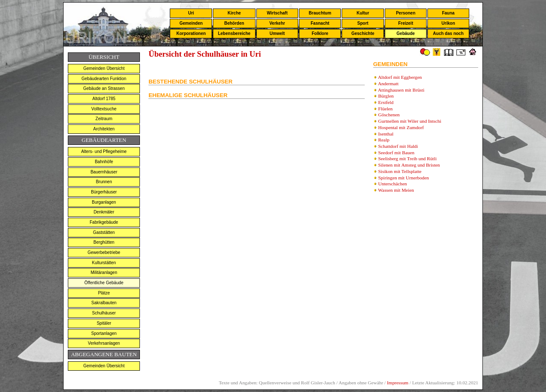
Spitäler (104, 323)
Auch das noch (448, 33)
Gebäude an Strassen (104, 88)
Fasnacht (320, 23)
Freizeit (405, 23)
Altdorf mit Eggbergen (400, 77)
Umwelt (277, 33)
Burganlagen (104, 202)
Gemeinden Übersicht (104, 68)
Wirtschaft (277, 13)
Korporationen (191, 33)
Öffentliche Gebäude (104, 283)
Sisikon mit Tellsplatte (400, 171)
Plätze (104, 293)
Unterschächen (393, 184)
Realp (384, 140)
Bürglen (386, 96)
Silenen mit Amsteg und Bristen (409, 165)
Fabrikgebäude (104, 222)
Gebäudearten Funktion (104, 79)
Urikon (448, 23)
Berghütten (104, 242)
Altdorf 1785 (104, 99)
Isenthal (386, 134)
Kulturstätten (104, 263)
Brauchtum (320, 13)
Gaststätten (104, 232)
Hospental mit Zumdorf (401, 127)
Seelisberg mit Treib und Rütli (408, 159)
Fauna (448, 13)
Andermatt (388, 84)
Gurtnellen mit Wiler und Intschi (410, 121)
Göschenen (389, 115)
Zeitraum (104, 119)
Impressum (398, 383)
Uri (191, 13)
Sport (363, 23)
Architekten (104, 129)
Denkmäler (104, 212)
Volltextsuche (104, 109)
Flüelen (386, 109)
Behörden (234, 23)
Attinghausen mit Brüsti (401, 90)
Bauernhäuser (104, 172)
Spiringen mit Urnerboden (404, 178)
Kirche (234, 13)
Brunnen (104, 182)
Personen (406, 13)
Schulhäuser (104, 313)
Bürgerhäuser (104, 192)
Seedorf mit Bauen (396, 153)
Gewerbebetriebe (104, 252)
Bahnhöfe (104, 162)
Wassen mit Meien (396, 190)
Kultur (363, 13)
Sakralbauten (104, 303)
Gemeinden (191, 23)
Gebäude (406, 33)
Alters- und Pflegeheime (104, 151)
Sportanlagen (104, 333)
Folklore (320, 33)
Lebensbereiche (234, 33)
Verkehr (277, 23)
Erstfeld (386, 102)
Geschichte (363, 33)
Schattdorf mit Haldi (398, 146)
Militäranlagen (104, 272)
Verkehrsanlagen (104, 343)
